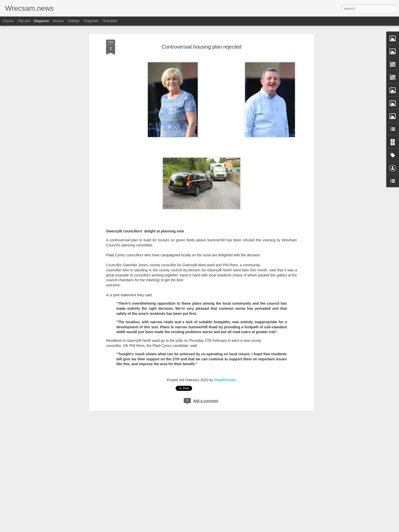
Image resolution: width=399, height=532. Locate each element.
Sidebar (74, 21)
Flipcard (24, 21)
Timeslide (110, 21)
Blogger (215, 529)
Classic (8, 21)
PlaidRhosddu (225, 374)
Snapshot (91, 21)
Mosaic (58, 21)
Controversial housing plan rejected (202, 41)
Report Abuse (230, 529)
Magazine (42, 21)
